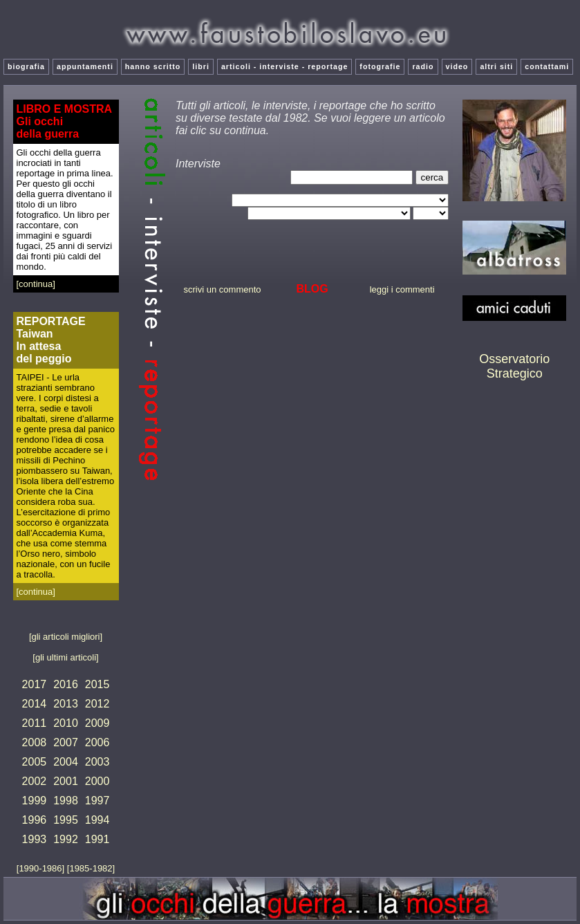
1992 (66, 839)
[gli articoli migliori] (66, 637)
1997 (97, 801)
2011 (35, 723)
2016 (66, 684)
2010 (66, 723)
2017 (35, 684)
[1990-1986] (42, 868)
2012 (97, 704)
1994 (97, 820)
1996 (35, 820)
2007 (66, 742)
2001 (66, 781)
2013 (66, 704)
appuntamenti (85, 66)
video (457, 66)
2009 (97, 723)
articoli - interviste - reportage (284, 66)
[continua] (36, 284)
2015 (97, 684)
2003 (97, 762)
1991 (97, 839)
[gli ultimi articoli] (65, 657)
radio (423, 66)
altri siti (496, 66)
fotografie (380, 66)
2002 (35, 781)
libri (201, 66)
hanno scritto (153, 66)
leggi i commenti (402, 289)
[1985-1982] (91, 868)
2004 (66, 762)
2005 (35, 762)
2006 (97, 742)
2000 (97, 781)
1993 (35, 839)
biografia (26, 66)
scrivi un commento (223, 289)
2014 (35, 704)
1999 (35, 801)
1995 (66, 820)
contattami (547, 66)
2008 (35, 742)
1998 (66, 801)
